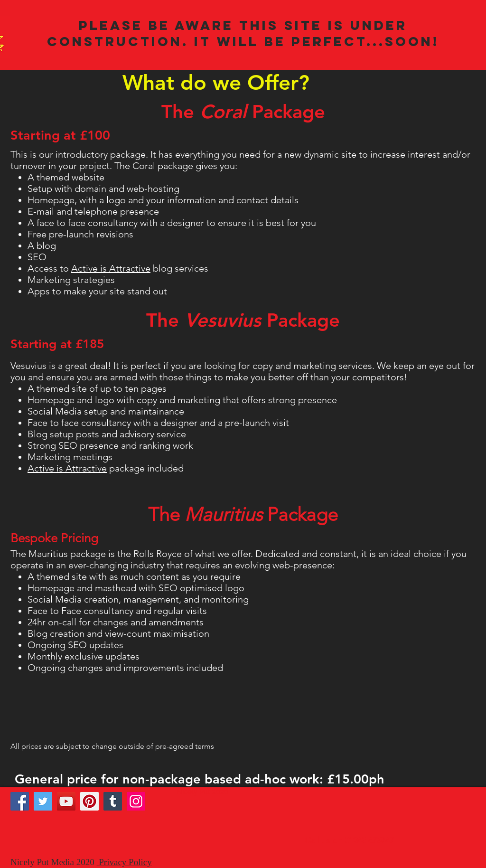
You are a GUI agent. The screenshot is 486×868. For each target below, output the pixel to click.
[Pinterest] (89, 801)
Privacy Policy (124, 862)
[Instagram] (136, 801)
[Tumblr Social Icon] (113, 801)
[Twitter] (43, 801)
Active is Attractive (111, 268)
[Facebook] (20, 801)
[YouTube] (66, 801)
